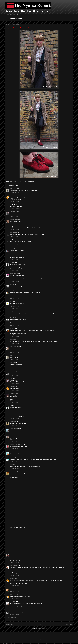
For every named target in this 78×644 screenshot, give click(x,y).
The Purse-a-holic (14, 346)
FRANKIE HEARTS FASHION (17, 444)
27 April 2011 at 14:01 (15, 562)
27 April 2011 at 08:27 (15, 376)
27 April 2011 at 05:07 (15, 246)
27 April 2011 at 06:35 (15, 288)
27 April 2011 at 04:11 (15, 223)
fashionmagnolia (14, 219)
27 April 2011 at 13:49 (15, 550)
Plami (11, 249)
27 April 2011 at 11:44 (15, 448)
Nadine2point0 (13, 233)
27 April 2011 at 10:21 (15, 432)
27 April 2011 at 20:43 (15, 599)
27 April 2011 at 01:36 (15, 202)
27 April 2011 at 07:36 (15, 326)
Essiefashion (13, 435)
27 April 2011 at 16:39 (15, 592)
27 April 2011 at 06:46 (15, 308)
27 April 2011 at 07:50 (15, 337)
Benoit (11, 588)
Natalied (12, 284)
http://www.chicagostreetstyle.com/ (17, 606)
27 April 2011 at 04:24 (15, 230)
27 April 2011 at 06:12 (15, 260)
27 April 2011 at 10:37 (15, 442)
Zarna (11, 451)
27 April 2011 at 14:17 (15, 569)
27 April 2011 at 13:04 (15, 468)
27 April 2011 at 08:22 (15, 369)
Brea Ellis (12, 329)
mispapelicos (13, 195)
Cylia (11, 356)
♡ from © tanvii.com (14, 306)
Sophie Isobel (13, 211)
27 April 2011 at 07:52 (15, 353)
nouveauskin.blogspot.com (16, 244)
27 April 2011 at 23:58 (15, 608)
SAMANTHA (13, 553)
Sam (11, 405)
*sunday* (12, 611)
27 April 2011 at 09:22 (15, 403)
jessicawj (12, 340)
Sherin (11, 464)
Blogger (42, 640)
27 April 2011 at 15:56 (15, 576)
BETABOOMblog (14, 471)
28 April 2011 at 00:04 (15, 615)
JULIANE (12, 318)
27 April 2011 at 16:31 (15, 585)
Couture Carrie (13, 393)
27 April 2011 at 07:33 (15, 315)
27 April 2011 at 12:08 (15, 455)
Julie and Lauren (14, 273)
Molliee (12, 415)
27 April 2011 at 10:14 (15, 425)
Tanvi (11, 302)
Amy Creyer (13, 601)
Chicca (11, 378)
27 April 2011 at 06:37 (15, 299)
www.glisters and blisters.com (16, 269)
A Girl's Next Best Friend (15, 351)
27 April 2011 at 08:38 (15, 384)
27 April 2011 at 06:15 (15, 270)
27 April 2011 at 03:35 (15, 216)
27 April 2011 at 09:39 (15, 419)
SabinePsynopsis (14, 565)
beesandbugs (13, 422)
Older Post (69, 624)
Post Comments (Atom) (42, 628)
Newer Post (9, 624)
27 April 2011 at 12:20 (15, 462)
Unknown (12, 579)
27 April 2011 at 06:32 (15, 281)
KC (11, 239)
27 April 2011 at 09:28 (15, 412)
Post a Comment (12, 618)
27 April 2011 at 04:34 (15, 236)
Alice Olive (12, 372)
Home (39, 624)
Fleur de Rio (13, 362)
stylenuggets (13, 595)
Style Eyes (12, 386)
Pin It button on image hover (6, 643)
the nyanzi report (15, 181)
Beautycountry (13, 188)
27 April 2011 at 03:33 (15, 208)
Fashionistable (13, 458)
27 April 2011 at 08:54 (15, 390)
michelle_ (12, 262)
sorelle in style (13, 291)
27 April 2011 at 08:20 (15, 359)
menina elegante (14, 428)
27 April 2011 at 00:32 (15, 192)
